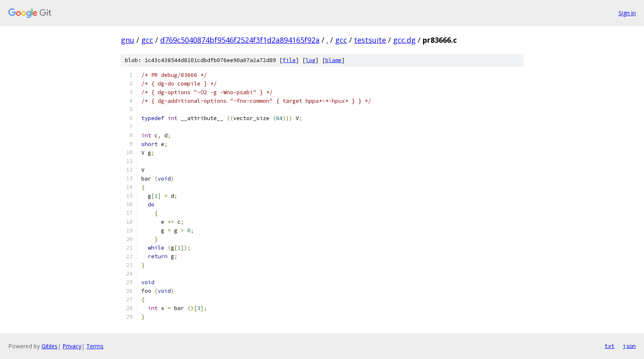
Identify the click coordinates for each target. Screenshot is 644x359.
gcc (147, 40)
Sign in (627, 13)
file (289, 60)
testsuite (370, 40)
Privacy (72, 346)
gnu (128, 40)
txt (609, 346)
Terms (95, 346)
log (310, 60)
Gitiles (49, 346)
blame (333, 60)
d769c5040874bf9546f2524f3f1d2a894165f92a (240, 40)
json (629, 346)
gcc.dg (404, 40)
